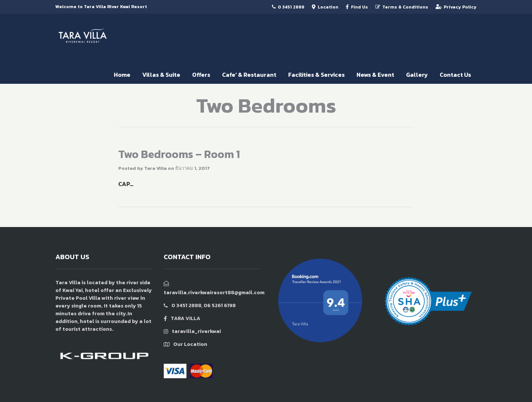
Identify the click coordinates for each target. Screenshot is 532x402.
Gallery (417, 75)
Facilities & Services (316, 75)
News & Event (375, 75)
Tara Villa (155, 168)
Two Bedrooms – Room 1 (179, 154)
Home (122, 75)
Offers (201, 75)
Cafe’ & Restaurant (249, 75)
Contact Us (455, 75)
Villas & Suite (161, 75)
